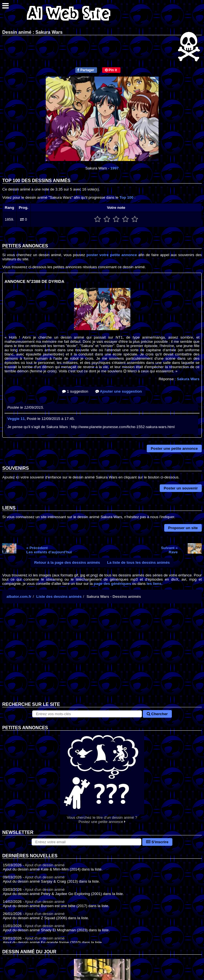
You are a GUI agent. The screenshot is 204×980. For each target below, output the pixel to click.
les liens (154, 584)
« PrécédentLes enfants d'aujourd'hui (49, 550)
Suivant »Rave (169, 550)
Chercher (157, 714)
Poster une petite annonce (174, 448)
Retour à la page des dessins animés (67, 562)
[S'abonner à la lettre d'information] (86, 842)
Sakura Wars (188, 379)
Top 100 (126, 197)
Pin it (111, 70)
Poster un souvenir (181, 488)
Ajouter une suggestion (119, 391)
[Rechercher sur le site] (87, 714)
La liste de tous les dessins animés (139, 562)
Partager (86, 70)
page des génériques (112, 584)
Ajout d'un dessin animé (45, 865)
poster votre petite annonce (112, 255)
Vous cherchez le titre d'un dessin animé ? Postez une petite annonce (102, 777)
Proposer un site (183, 528)
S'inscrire (157, 842)
